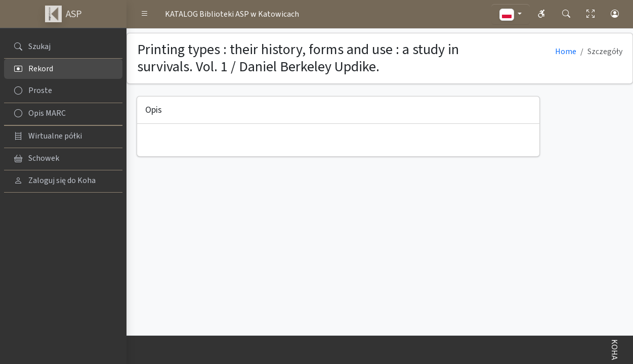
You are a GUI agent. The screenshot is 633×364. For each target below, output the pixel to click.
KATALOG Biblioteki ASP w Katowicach (232, 14)
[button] (145, 14)
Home (566, 52)
